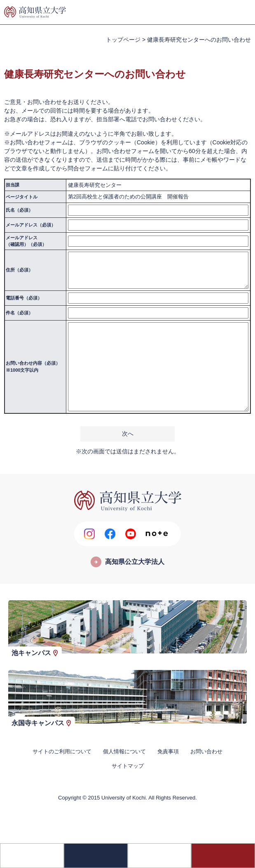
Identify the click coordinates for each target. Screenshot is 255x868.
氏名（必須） (19, 210)
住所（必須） (19, 270)
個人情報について (124, 751)
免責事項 (168, 751)
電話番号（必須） (24, 298)
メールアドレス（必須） (31, 225)
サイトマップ (128, 766)
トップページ (123, 40)
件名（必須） (19, 313)
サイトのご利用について (62, 751)
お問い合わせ (206, 751)
